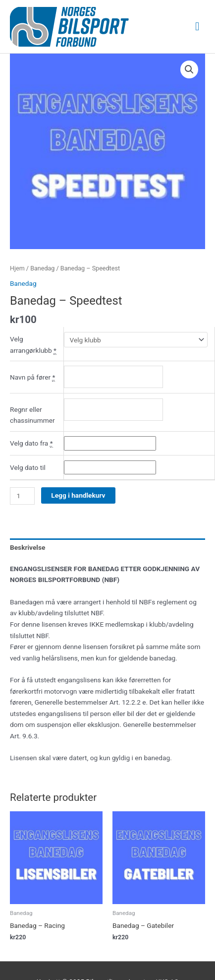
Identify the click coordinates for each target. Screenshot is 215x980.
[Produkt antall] (22, 496)
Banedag (42, 268)
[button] (189, 69)
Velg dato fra (31, 443)
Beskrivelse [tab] (27, 547)
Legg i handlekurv (78, 495)
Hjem (17, 268)
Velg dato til (28, 467)
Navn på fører (32, 377)
